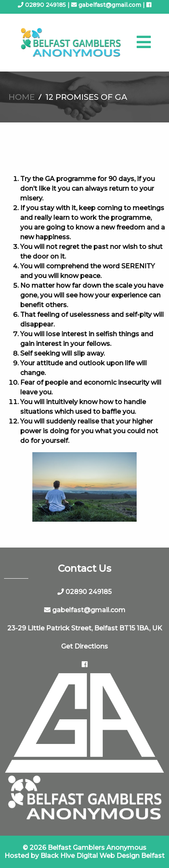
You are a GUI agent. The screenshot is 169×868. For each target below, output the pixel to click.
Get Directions (84, 646)
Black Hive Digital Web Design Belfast (102, 856)
